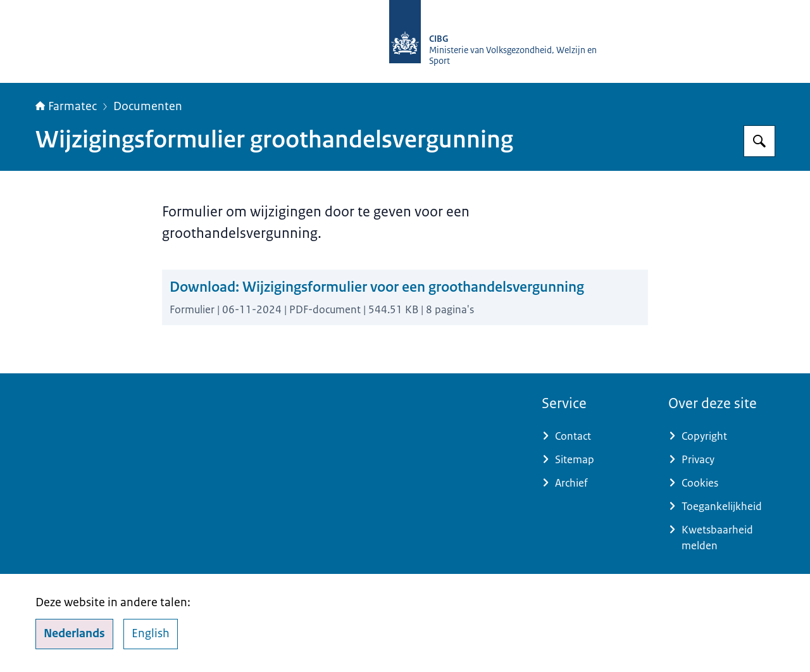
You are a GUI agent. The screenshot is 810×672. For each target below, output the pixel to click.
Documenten (148, 106)
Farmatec (66, 106)
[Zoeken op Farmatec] (759, 141)
